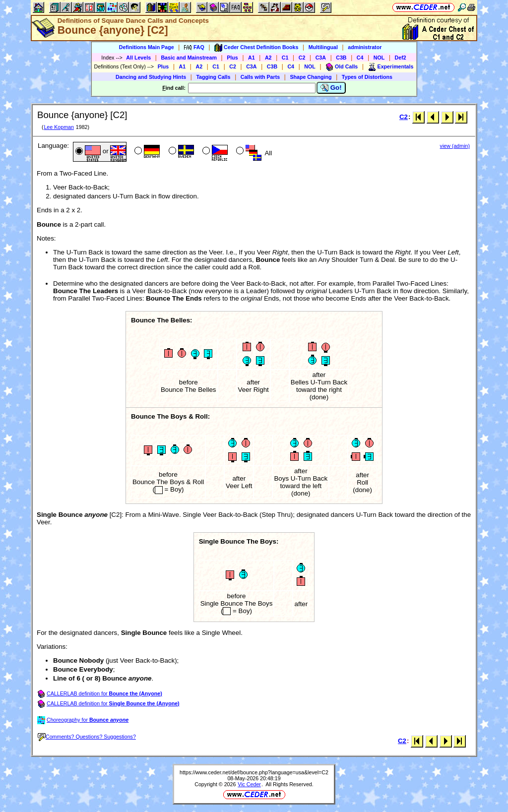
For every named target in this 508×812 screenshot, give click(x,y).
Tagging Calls (213, 77)
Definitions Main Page (147, 47)
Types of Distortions (367, 77)
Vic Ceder (249, 784)
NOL (379, 58)
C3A (321, 58)
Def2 (401, 58)
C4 (360, 58)
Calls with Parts (260, 77)
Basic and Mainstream (189, 58)
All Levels (138, 58)
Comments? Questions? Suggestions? (87, 737)
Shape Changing (311, 77)
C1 (285, 58)
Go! (331, 88)
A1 (252, 58)
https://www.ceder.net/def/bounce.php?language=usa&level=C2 (254, 772)
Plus (232, 58)
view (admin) (455, 146)
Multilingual (323, 47)
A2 (268, 58)
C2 (302, 58)
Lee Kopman (59, 127)
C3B (341, 58)
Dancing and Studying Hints (151, 77)
